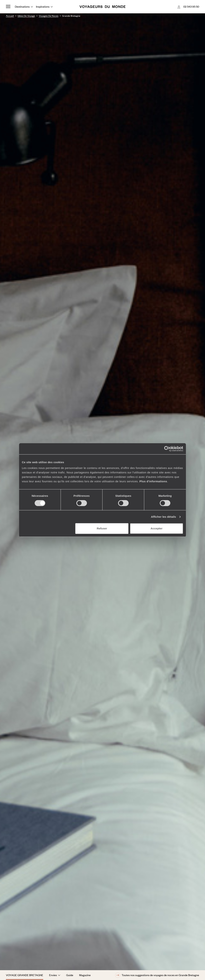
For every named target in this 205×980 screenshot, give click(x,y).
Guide (70, 975)
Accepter (156, 528)
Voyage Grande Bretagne (25, 975)
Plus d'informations (153, 481)
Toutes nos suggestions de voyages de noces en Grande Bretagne (157, 975)
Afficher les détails (163, 517)
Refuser (102, 528)
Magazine (85, 975)
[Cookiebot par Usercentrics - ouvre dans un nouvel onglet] (167, 449)
